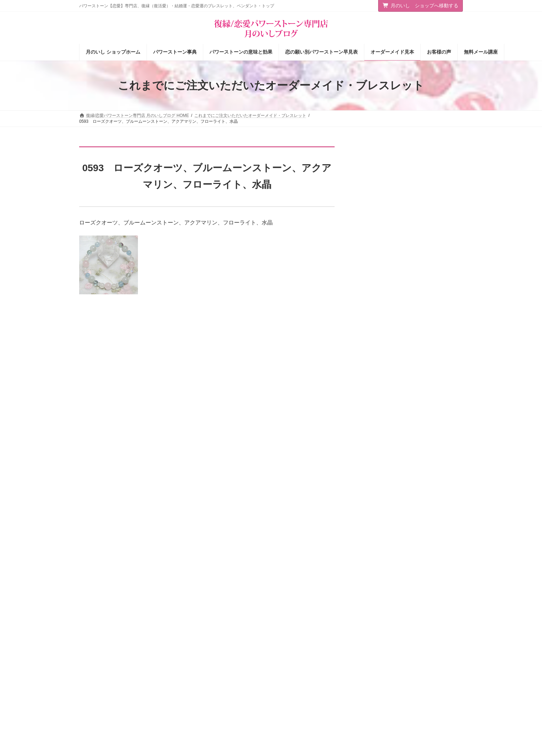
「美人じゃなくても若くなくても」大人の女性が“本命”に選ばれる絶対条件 (425, 412)
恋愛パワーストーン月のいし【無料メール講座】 (223, 705)
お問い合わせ (98, 608)
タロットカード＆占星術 (205, 660)
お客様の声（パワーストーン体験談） (316, 684)
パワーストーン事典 (299, 648)
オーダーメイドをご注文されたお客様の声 (320, 696)
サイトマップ (136, 608)
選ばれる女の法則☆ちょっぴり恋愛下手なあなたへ (223, 723)
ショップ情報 (194, 648)
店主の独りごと (196, 672)
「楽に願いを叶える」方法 (419, 210)
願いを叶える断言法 (412, 249)
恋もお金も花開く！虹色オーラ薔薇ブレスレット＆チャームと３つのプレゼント (426, 177)
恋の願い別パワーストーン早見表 (311, 672)
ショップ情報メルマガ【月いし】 (311, 708)
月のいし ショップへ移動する (421, 6)
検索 (448, 668)
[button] (419, 642)
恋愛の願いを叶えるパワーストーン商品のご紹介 (223, 687)
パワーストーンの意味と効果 (307, 660)
